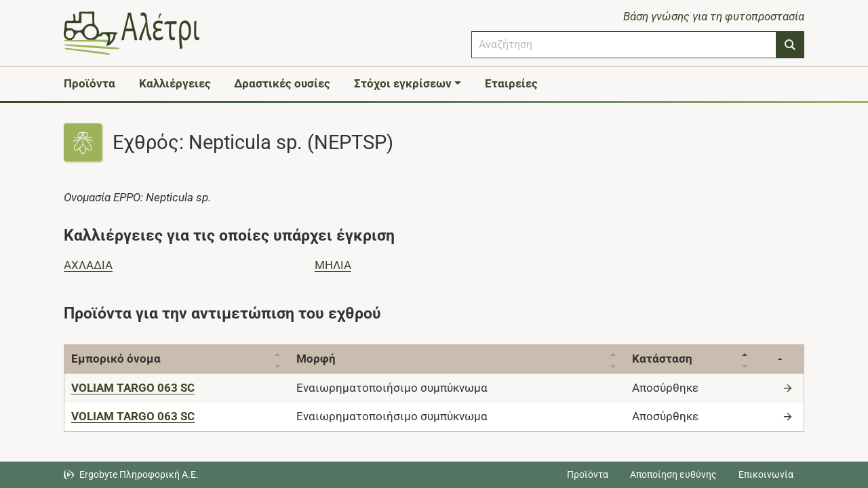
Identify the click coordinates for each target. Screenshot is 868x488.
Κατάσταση (671, 359)
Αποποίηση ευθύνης (673, 474)
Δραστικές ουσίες (282, 83)
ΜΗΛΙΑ (333, 265)
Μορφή (319, 359)
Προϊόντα (90, 83)
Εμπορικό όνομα (116, 359)
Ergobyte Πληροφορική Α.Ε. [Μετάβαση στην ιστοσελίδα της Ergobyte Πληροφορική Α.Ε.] (139, 474)
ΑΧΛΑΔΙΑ (88, 265)
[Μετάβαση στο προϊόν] (789, 388)
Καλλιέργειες (175, 83)
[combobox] (624, 45)
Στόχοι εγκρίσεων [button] (403, 83)
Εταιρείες (511, 83)
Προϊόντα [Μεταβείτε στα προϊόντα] (588, 474)
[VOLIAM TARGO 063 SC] (133, 388)
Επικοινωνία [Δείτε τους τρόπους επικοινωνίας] (766, 474)
